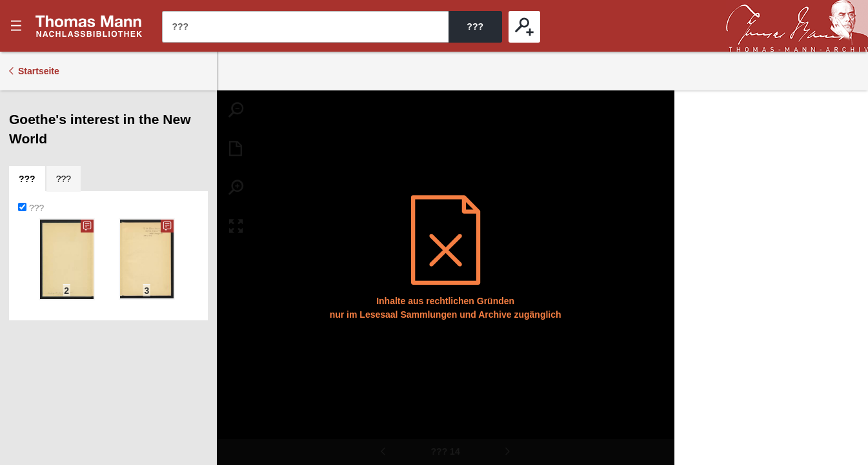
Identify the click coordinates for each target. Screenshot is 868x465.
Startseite (39, 71)
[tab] (27, 179)
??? (89, 26)
